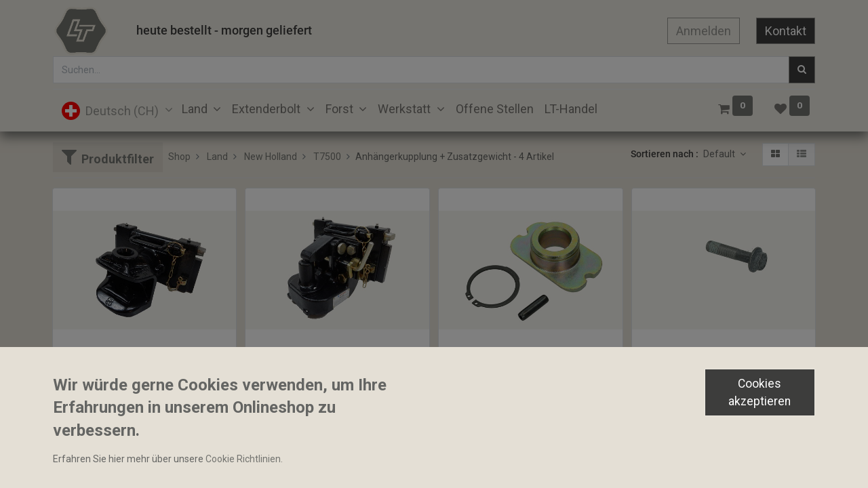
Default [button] (720, 154)
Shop (179, 157)
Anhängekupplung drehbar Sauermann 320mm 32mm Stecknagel (145, 363)
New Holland (271, 157)
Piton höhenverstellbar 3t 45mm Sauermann (337, 363)
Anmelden (704, 31)
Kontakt (786, 31)
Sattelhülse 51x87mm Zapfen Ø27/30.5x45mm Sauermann (531, 363)
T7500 (327, 157)
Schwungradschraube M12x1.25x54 (714, 363)
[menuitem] (495, 109)
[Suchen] (802, 70)
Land (217, 157)
